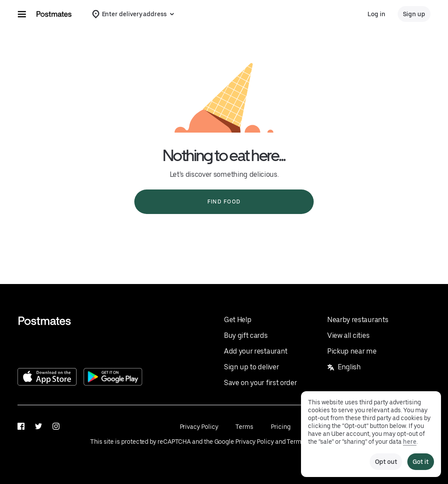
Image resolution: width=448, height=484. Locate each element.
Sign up (414, 14)
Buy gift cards (246, 335)
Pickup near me (352, 351)
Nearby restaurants (358, 320)
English (344, 367)
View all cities (348, 335)
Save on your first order (260, 383)
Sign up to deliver (251, 367)
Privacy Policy (199, 427)
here (410, 442)
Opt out (386, 462)
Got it (421, 462)
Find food (224, 202)
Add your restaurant (256, 351)
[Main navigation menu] (22, 14)
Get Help (238, 320)
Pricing (280, 427)
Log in (376, 14)
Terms (244, 427)
